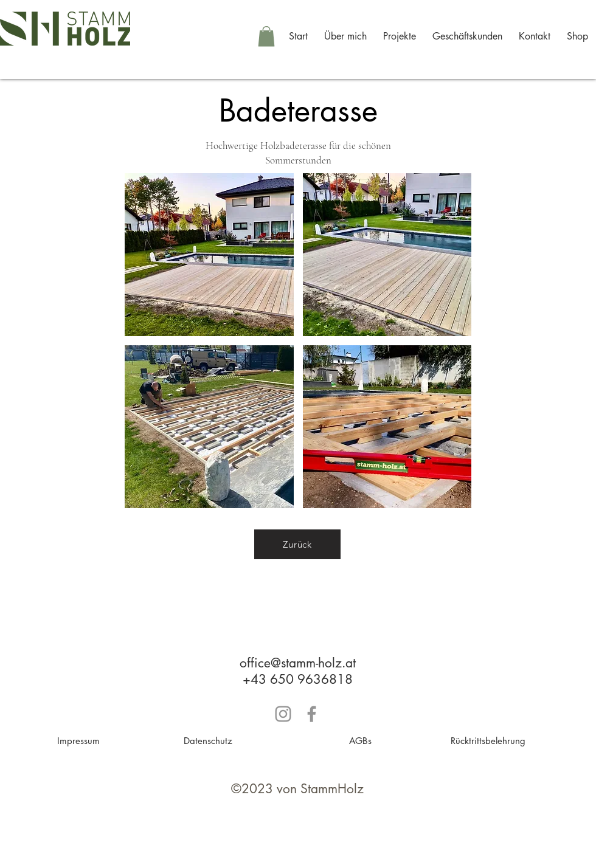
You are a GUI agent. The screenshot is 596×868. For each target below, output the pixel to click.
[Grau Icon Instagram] (283, 714)
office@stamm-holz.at (298, 663)
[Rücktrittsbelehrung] (488, 740)
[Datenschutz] (208, 740)
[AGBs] (360, 740)
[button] (266, 36)
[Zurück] (297, 544)
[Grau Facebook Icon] (312, 714)
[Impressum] (78, 740)
